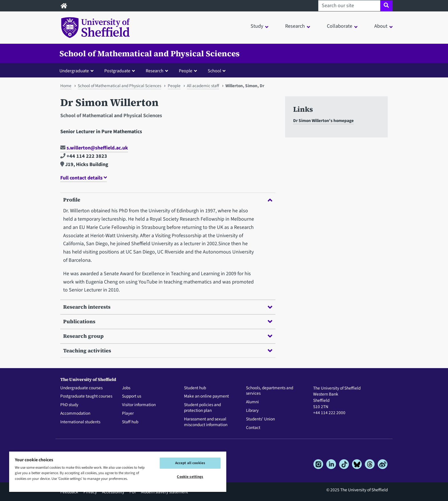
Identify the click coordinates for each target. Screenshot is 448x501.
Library (252, 411)
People (174, 86)
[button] (78, 71)
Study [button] (257, 26)
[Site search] (386, 6)
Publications (168, 321)
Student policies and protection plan (202, 408)
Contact (253, 428)
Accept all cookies (190, 463)
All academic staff (203, 86)
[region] (118, 471)
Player (128, 414)
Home (66, 86)
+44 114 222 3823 (84, 156)
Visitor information (139, 405)
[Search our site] (349, 6)
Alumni (252, 402)
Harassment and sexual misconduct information (206, 422)
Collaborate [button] (340, 26)
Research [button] (295, 26)
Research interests (168, 307)
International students (80, 422)
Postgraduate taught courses (86, 396)
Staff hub (130, 422)
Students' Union (260, 419)
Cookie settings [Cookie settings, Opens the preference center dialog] (190, 477)
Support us (132, 396)
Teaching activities (168, 351)
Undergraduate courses (81, 388)
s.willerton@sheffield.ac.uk (94, 148)
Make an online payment (206, 396)
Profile (168, 200)
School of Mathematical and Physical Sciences (150, 53)
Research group (168, 336)
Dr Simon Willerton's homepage (323, 121)
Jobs (126, 388)
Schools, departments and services (270, 391)
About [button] (381, 26)
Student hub (195, 388)
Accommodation (75, 414)
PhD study (69, 405)
